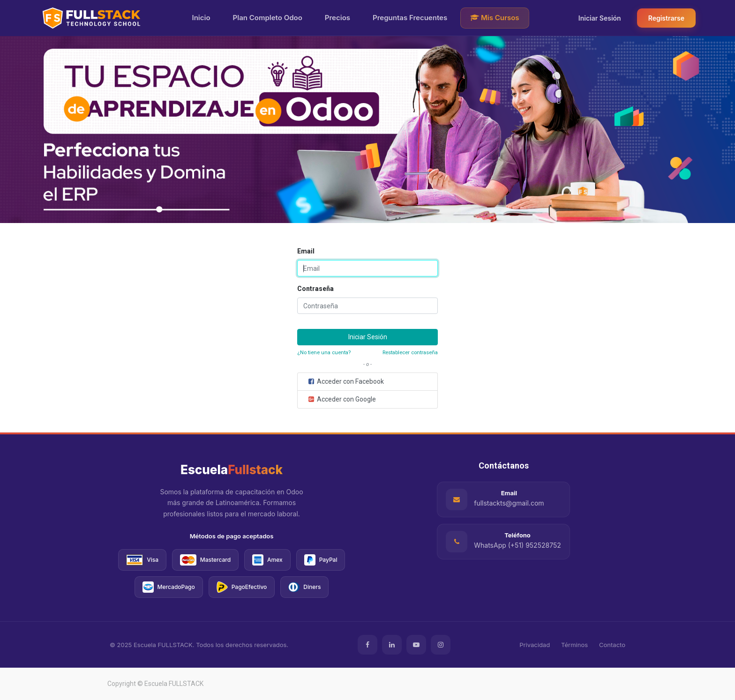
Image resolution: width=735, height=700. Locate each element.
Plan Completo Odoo (268, 18)
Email (306, 251)
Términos (574, 645)
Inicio (201, 18)
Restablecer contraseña (410, 353)
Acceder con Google (341, 399)
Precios (337, 18)
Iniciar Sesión (600, 18)
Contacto (612, 645)
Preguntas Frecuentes (410, 18)
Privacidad (535, 645)
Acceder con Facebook (345, 381)
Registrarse (666, 18)
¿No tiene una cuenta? (324, 353)
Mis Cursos (495, 18)
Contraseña (315, 289)
